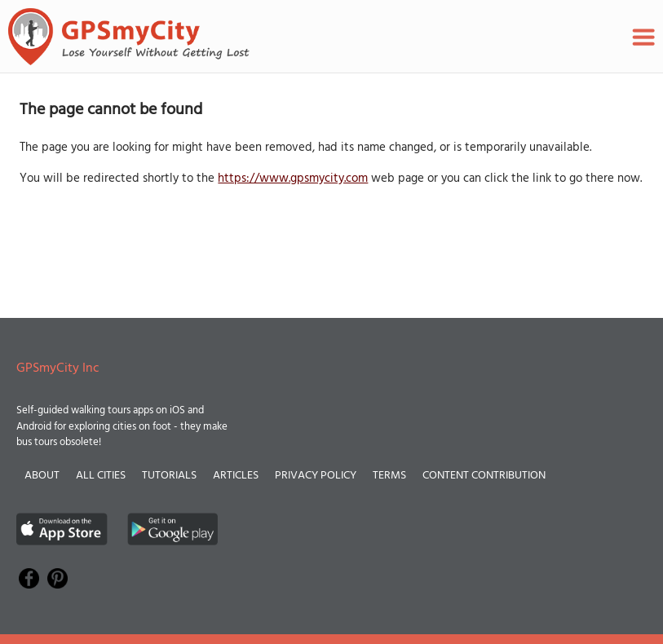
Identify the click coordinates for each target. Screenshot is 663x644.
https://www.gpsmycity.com (293, 179)
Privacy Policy (316, 476)
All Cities (101, 476)
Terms (389, 476)
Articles (236, 476)
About (42, 476)
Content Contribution (484, 476)
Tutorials (169, 476)
